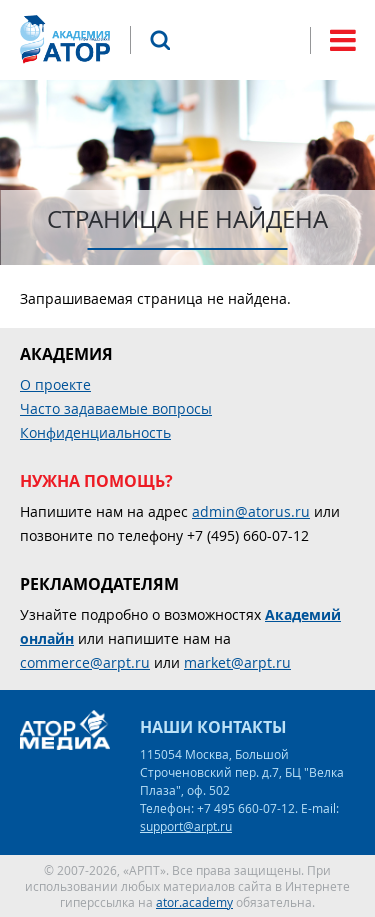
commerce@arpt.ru (85, 662)
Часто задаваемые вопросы (116, 408)
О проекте (55, 384)
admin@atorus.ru (251, 511)
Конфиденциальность (95, 432)
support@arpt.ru (186, 826)
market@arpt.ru (237, 662)
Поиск (160, 40)
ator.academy (194, 902)
